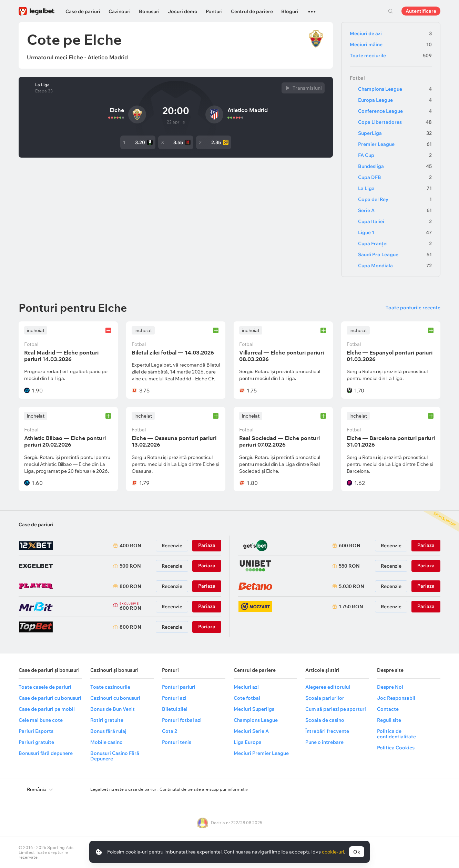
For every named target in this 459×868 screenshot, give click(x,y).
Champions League (395, 89)
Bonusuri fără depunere (46, 753)
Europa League (395, 100)
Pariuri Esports (36, 731)
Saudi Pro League (395, 255)
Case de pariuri (83, 11)
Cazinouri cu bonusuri (115, 698)
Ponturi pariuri (179, 687)
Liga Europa (248, 742)
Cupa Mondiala (395, 266)
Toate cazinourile (110, 687)
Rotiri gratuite (107, 720)
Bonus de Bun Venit (113, 709)
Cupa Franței (395, 243)
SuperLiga (395, 133)
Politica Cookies (396, 748)
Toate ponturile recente (413, 308)
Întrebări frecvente (327, 731)
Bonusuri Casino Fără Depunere (115, 756)
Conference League (395, 111)
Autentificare (421, 11)
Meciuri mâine (391, 44)
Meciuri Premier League (261, 753)
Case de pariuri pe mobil (47, 709)
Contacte (388, 709)
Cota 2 (170, 731)
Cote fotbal (247, 698)
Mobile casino (106, 742)
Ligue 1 (395, 232)
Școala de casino (325, 720)
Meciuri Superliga (254, 709)
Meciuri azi (246, 687)
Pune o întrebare (324, 742)
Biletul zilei (175, 709)
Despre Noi (390, 687)
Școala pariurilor (325, 698)
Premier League (395, 144)
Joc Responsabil (396, 698)
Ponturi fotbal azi (182, 720)
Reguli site (389, 720)
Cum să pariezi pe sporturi (336, 709)
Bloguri (290, 11)
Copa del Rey (395, 199)
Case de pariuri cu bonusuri (50, 698)
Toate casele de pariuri (45, 687)
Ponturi (214, 11)
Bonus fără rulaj (108, 731)
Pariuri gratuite (36, 742)
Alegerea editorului (328, 687)
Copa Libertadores (395, 122)
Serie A (395, 210)
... (312, 9)
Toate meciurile (391, 56)
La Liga (42, 85)
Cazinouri (120, 11)
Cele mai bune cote (41, 720)
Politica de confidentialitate (396, 734)
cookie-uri (333, 852)
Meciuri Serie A (251, 731)
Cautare (390, 11)
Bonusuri (149, 11)
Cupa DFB (395, 177)
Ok (357, 852)
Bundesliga (395, 166)
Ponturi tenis (177, 742)
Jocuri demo (183, 11)
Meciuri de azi (391, 33)
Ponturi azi (174, 698)
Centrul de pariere (252, 11)
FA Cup (395, 155)
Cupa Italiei (395, 221)
